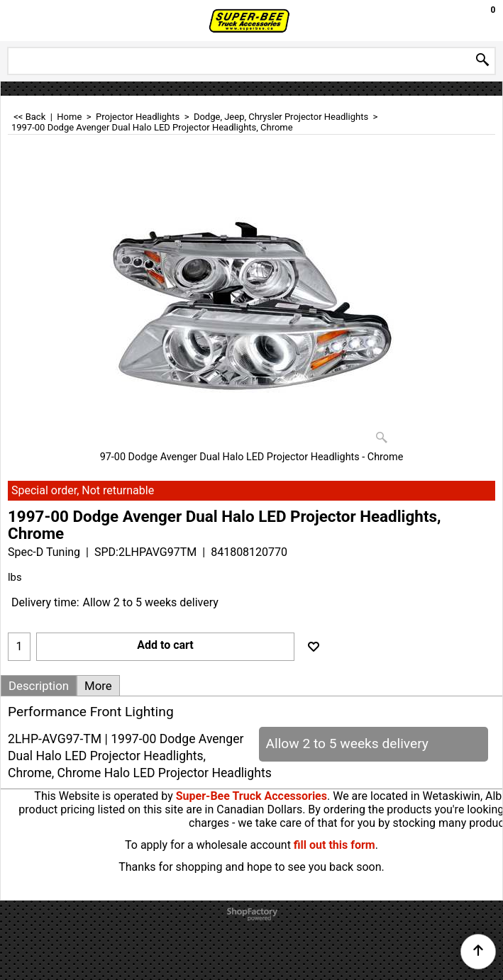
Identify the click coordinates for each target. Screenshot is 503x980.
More (98, 686)
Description (39, 686)
